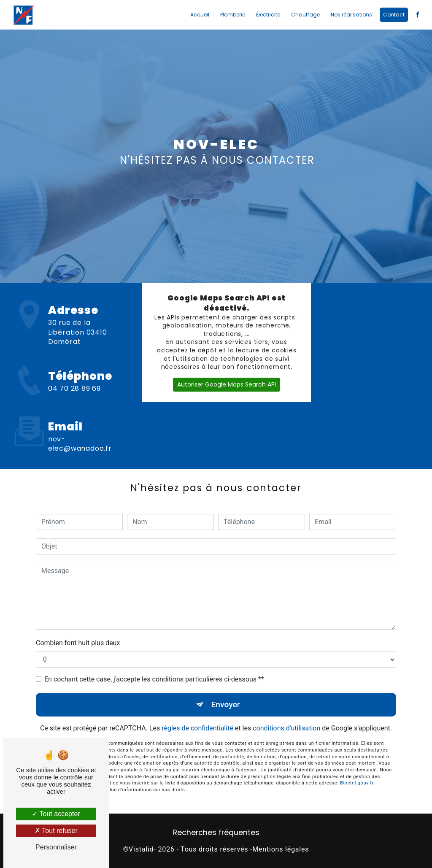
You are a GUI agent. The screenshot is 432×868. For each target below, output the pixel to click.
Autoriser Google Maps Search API (227, 384)
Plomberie (233, 15)
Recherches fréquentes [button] (216, 833)
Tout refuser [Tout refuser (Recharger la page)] (56, 831)
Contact (394, 15)
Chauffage (305, 15)
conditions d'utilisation (286, 728)
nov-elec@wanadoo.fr (80, 434)
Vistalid (141, 849)
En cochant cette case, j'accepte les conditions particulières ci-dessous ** (154, 679)
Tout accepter (56, 814)
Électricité (268, 15)
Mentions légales (281, 849)
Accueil (200, 15)
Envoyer (226, 704)
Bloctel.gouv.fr (357, 773)
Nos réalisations (351, 15)
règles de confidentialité (197, 728)
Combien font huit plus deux (78, 643)
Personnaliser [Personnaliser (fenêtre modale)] (56, 847)
